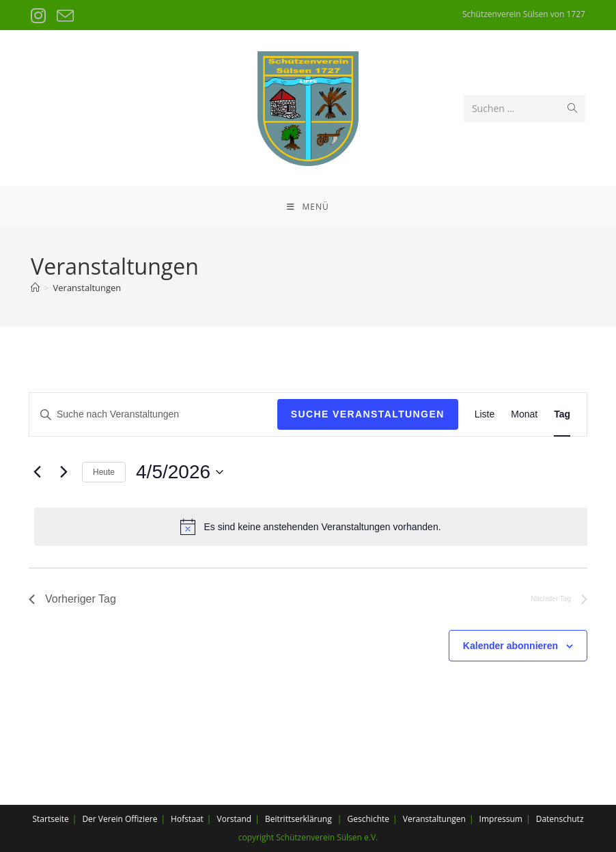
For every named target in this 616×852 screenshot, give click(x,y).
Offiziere (141, 819)
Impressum (501, 819)
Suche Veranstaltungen (368, 414)
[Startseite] (35, 288)
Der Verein (102, 819)
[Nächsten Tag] (64, 472)
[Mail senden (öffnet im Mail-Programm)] (64, 16)
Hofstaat (187, 819)
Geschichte (368, 819)
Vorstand (235, 819)
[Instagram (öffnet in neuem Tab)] (40, 16)
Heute (104, 472)
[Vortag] (37, 472)
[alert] (311, 527)
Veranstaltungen (87, 288)
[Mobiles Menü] (308, 207)
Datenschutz (560, 819)
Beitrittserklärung (298, 819)
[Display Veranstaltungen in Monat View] (524, 414)
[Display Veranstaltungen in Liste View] (485, 414)
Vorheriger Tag (72, 599)
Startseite (50, 819)
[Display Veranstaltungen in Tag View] (562, 414)
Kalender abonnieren (510, 646)
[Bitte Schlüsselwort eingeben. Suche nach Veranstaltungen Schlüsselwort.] (153, 414)
